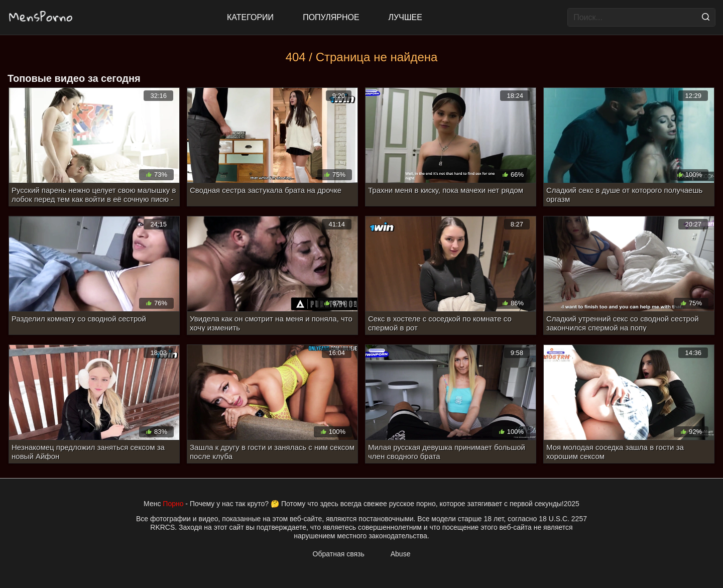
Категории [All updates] (250, 17)
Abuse (401, 554)
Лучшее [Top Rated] (405, 17)
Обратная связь (339, 554)
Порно (173, 504)
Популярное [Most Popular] (331, 17)
